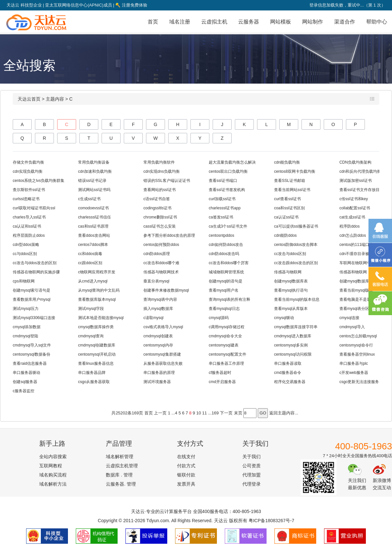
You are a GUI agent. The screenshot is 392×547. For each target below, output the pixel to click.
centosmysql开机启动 (97, 354)
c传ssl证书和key (354, 199)
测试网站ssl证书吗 (94, 190)
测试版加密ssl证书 (356, 181)
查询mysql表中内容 (160, 299)
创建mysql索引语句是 (32, 290)
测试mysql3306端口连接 (34, 318)
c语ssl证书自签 (157, 199)
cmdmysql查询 (91, 336)
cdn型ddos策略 (26, 245)
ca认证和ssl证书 (27, 226)
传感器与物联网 (288, 272)
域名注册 (180, 22)
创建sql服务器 (25, 382)
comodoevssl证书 (93, 208)
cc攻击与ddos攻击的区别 (35, 263)
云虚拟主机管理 (122, 466)
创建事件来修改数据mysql (166, 290)
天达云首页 (29, 99)
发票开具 (186, 484)
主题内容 (55, 99)
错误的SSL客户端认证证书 (167, 181)
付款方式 (186, 466)
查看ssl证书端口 (223, 181)
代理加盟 (252, 475)
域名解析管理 (120, 457)
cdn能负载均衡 (287, 162)
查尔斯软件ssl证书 (29, 190)
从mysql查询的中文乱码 (99, 290)
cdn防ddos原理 (157, 254)
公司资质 (252, 466)
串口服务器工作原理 (226, 363)
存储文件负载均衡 (28, 162)
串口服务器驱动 (26, 373)
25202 (122, 413)
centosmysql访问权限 (293, 354)
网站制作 (313, 22)
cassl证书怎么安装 (160, 226)
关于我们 (252, 457)
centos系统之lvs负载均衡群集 (39, 181)
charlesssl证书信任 (95, 217)
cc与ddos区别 (25, 254)
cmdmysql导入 (352, 327)
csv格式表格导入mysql (163, 327)
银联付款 (186, 475)
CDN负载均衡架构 (355, 162)
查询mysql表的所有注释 (229, 299)
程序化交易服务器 (290, 382)
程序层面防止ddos (29, 235)
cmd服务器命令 (288, 373)
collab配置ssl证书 (355, 208)
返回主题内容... (284, 413)
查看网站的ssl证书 (160, 190)
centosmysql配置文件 (228, 354)
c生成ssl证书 (89, 199)
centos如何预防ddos (161, 245)
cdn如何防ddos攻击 (226, 245)
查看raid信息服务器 (30, 363)
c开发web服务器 (354, 373)
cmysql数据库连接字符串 (296, 327)
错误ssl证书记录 (92, 181)
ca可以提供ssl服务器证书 (296, 226)
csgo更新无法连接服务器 (361, 382)
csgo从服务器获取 (94, 382)
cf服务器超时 (220, 373)
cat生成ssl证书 (352, 217)
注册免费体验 (131, 5)
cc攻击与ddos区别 (290, 254)
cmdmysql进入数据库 (293, 336)
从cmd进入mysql (93, 281)
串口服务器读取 (288, 363)
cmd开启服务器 (222, 382)
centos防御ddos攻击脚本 (296, 245)
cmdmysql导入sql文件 (32, 345)
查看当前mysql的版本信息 (297, 299)
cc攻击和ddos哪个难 (161, 263)
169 (135, 413)
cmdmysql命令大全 (225, 336)
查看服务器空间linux (357, 354)
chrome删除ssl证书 (160, 217)
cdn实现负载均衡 (28, 171)
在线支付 (186, 457)
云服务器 (249, 22)
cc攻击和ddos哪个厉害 (229, 263)
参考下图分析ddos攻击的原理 (169, 235)
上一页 (160, 413)
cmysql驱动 (284, 318)
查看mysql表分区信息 (358, 309)
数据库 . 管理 (119, 475)
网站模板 (281, 22)
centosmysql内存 (158, 345)
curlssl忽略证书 (26, 199)
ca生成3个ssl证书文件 (228, 226)
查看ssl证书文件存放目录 (361, 190)
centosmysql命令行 (356, 345)
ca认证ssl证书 (286, 217)
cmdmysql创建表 (158, 336)
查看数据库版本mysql (97, 299)
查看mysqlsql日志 (224, 309)
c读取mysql (153, 318)
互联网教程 (51, 466)
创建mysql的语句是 (226, 281)
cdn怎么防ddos (353, 235)
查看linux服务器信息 (96, 363)
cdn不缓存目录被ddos (359, 254)
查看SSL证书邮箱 (290, 181)
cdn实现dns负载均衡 (162, 171)
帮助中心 (377, 22)
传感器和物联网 (353, 272)
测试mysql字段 (91, 309)
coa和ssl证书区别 (289, 208)
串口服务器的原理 (159, 373)
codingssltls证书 (157, 208)
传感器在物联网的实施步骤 (36, 272)
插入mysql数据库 (158, 309)
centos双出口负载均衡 (228, 171)
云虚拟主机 (214, 22)
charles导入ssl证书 (29, 217)
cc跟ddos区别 (90, 263)
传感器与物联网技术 (161, 272)
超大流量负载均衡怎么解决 (232, 162)
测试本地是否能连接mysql (101, 318)
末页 (238, 413)
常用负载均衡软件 (159, 162)
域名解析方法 (53, 484)
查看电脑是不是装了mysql (362, 299)
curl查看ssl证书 (287, 199)
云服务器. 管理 (121, 484)
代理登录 (252, 484)
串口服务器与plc (354, 363)
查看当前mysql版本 (356, 290)
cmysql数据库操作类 (96, 327)
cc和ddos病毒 (90, 254)
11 (204, 413)
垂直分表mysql (156, 281)
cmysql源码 (219, 318)
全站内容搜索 (53, 457)
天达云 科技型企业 (24, 5)
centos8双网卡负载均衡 (295, 171)
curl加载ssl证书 (222, 199)
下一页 (226, 413)
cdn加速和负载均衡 (95, 171)
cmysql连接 (349, 318)
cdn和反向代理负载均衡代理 (364, 171)
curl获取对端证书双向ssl (34, 208)
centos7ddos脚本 (93, 245)
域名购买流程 (53, 475)
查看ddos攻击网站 (94, 235)
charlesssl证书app (225, 208)
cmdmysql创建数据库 (97, 345)
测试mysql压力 (26, 309)
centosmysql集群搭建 (162, 354)
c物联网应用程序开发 (97, 272)
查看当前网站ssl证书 (292, 190)
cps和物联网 (24, 281)
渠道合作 (345, 22)
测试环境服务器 (157, 382)
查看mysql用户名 (224, 290)
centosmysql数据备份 (32, 354)
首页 (153, 22)
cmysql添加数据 (27, 327)
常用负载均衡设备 (94, 162)
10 (199, 413)
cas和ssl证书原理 (93, 226)
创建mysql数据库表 (291, 281)
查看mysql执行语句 (291, 290)
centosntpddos (221, 235)
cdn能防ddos (285, 235)
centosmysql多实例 (291, 345)
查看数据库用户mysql (32, 299)
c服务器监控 (24, 391)
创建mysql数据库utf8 (358, 281)
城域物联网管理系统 (226, 272)
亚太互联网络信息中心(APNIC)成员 (78, 5)
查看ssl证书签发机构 (227, 190)
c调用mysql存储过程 (227, 327)
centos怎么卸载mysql (358, 336)
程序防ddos (350, 226)
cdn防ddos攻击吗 (224, 254)
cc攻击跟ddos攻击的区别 (296, 263)
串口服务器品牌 (92, 373)
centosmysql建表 (224, 345)
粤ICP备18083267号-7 (271, 521)
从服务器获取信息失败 (163, 363)
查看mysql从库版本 (291, 309)
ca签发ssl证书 (221, 217)
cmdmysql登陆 (25, 336)
